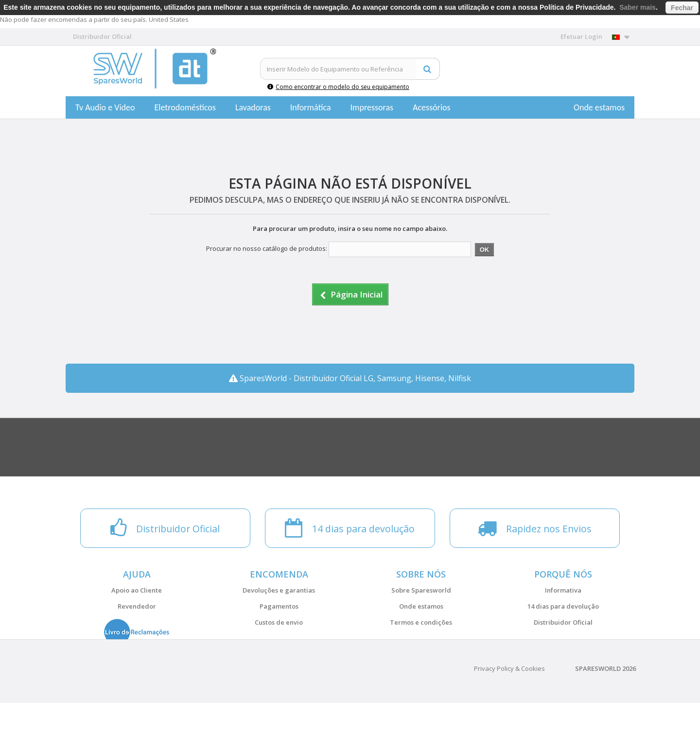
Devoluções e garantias (279, 590)
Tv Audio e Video (105, 107)
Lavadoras (253, 107)
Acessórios (432, 107)
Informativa (563, 590)
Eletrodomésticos (185, 107)
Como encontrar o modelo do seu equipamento (338, 87)
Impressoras (372, 107)
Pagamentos (279, 606)
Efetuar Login (581, 36)
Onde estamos (599, 107)
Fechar (682, 8)
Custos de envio (279, 622)
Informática (311, 107)
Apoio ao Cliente (137, 590)
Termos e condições (421, 622)
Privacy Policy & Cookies (509, 701)
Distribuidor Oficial (563, 622)
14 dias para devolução (563, 606)
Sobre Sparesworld (421, 590)
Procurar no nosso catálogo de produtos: (267, 248)
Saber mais (638, 7)
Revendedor (137, 606)
